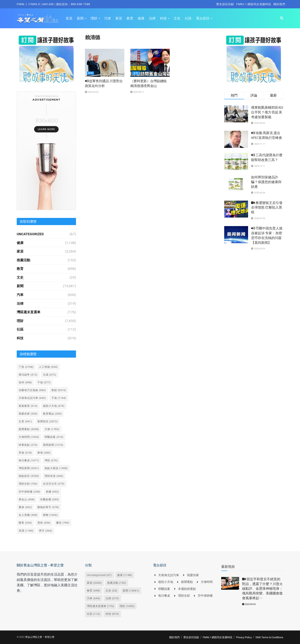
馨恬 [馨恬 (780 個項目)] (63, 523)
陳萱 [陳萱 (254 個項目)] (25, 523)
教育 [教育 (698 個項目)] (94, 591)
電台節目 (203, 18)
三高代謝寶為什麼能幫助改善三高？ (267, 157)
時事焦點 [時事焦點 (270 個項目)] (28, 445)
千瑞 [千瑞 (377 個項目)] (44, 382)
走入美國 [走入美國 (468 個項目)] (28, 515)
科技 (163, 18)
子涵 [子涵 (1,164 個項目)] (59, 398)
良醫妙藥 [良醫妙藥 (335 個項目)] (50, 499)
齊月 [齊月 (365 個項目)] (46, 531)
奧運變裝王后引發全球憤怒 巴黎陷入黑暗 (267, 208)
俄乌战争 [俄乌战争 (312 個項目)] (28, 375)
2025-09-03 (249, 604)
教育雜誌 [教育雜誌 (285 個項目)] (52, 414)
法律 (152, 18)
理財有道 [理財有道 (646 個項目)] (54, 476)
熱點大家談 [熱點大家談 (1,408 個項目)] (56, 468)
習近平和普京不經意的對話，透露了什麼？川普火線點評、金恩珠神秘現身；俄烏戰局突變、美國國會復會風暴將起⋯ (262, 589)
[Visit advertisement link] (46, 59)
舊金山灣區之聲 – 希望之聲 (40, 637)
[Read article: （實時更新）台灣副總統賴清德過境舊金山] (150, 63)
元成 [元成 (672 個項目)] (50, 375)
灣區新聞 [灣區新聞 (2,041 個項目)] (29, 468)
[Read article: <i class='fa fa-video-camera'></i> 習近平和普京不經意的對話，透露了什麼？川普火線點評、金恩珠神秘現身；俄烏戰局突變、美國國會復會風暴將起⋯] (230, 583)
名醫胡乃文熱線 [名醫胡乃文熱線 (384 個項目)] (32, 390)
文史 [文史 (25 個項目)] (112, 591)
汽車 (108, 18)
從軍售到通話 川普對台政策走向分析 (104, 83)
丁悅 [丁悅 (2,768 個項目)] (26, 367)
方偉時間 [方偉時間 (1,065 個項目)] (29, 437)
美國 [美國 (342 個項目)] (52, 492)
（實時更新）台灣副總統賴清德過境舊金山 (149, 83)
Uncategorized (30, 234)
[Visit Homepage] (38, 18)
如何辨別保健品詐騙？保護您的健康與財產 (266, 182)
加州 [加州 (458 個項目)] (25, 382)
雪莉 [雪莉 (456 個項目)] (44, 523)
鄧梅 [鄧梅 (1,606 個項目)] (50, 515)
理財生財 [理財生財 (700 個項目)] (28, 484)
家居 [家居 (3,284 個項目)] (94, 583)
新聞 (80, 18)
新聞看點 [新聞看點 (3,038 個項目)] (29, 429)
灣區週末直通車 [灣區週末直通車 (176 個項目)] (101, 606)
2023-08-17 (137, 92)
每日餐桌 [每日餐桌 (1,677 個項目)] (29, 460)
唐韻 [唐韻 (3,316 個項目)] (59, 390)
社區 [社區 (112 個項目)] (94, 614)
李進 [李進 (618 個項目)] (25, 453)
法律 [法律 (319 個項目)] (112, 598)
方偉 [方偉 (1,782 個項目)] (52, 429)
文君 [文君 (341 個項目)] (25, 421)
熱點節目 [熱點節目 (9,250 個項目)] (29, 476)
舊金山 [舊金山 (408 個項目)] (27, 499)
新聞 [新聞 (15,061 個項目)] (131, 591)
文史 (177, 18)
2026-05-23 (92, 92)
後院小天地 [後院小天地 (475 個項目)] (54, 406)
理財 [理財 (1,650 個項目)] (127, 606)
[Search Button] (282, 18)
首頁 (69, 18)
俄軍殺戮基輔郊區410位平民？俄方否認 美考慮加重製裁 (267, 112)
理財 (94, 18)
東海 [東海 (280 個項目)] (44, 453)
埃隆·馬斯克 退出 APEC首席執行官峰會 (267, 135)
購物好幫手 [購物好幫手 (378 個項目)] (48, 507)
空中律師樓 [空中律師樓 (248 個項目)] (30, 492)
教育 (130, 18)
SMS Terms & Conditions (269, 637)
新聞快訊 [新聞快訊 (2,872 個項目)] (48, 421)
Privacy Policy (244, 637)
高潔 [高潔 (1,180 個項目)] (26, 531)
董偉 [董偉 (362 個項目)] (25, 507)
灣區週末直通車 (29, 312)
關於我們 (279, 4)
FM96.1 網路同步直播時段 (254, 4)
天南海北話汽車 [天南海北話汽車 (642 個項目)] (32, 398)
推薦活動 (23, 260)
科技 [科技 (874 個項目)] (112, 614)
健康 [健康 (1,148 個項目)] (125, 575)
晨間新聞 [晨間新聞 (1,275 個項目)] (53, 445)
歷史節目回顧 (225, 4)
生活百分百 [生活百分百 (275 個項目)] (54, 484)
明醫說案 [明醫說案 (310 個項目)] (54, 437)
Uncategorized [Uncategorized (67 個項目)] (99, 575)
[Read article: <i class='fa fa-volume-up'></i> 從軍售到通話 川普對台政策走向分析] (105, 63)
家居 (119, 18)
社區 (188, 18)
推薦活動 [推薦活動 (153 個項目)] (117, 583)
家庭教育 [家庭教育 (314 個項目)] (28, 406)
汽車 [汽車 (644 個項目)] (94, 598)
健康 (141, 18)
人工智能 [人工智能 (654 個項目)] (48, 367)
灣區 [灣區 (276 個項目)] (51, 460)
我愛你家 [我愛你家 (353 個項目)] (28, 414)
